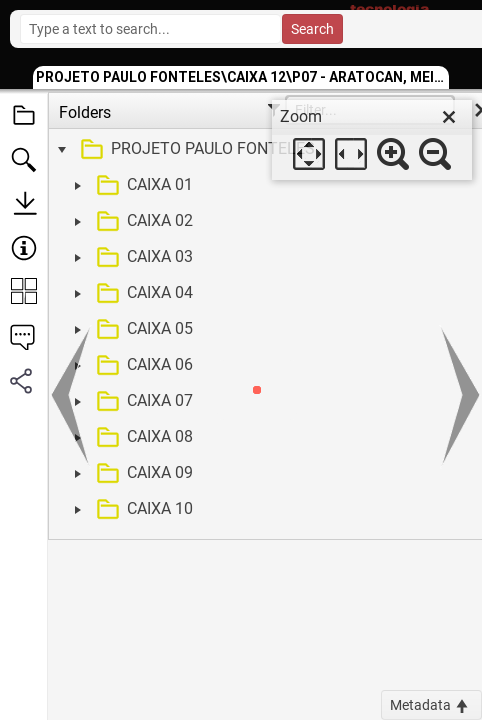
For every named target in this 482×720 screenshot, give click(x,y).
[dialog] (372, 140)
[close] (449, 117)
